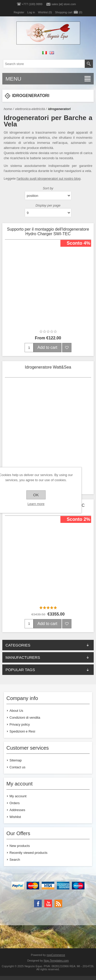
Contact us (17, 767)
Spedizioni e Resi (22, 731)
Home (8, 109)
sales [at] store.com (64, 4)
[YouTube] (48, 903)
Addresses (17, 810)
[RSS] (58, 903)
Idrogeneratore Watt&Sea (48, 367)
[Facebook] (38, 903)
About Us (16, 711)
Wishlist (15, 817)
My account (18, 796)
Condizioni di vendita (25, 718)
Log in (31, 12)
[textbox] (44, 64)
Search (15, 860)
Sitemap (16, 760)
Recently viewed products (28, 853)
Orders (15, 803)
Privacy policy (20, 724)
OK (36, 495)
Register (19, 12)
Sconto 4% (79, 243)
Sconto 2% (79, 519)
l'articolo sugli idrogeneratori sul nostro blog (49, 179)
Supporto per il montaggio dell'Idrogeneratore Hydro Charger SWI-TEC (48, 231)
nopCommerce (56, 955)
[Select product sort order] (48, 196)
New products (20, 846)
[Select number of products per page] (48, 213)
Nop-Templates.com (56, 961)
